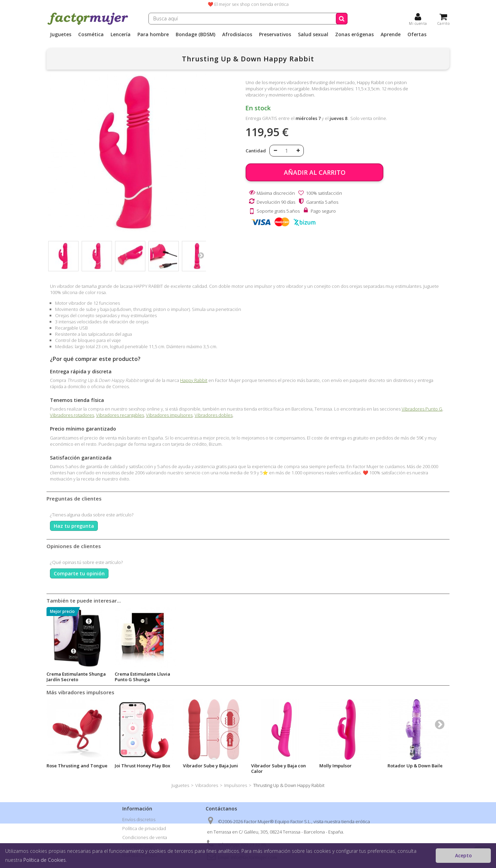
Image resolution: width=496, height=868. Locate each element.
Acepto (463, 855)
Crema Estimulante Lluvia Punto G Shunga (347, 677)
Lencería (121, 34)
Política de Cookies (45, 860)
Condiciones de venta (145, 837)
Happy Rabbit (194, 380)
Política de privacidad (144, 828)
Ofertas (417, 34)
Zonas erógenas (354, 34)
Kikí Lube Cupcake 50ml (72, 674)
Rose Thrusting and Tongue (77, 766)
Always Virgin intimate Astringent (208, 677)
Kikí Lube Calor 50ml (137, 674)
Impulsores (236, 785)
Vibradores (207, 785)
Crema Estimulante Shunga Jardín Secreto (281, 677)
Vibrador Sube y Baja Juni (210, 766)
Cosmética (91, 34)
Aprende (391, 34)
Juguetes (61, 34)
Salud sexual (313, 34)
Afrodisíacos (237, 34)
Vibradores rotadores (72, 415)
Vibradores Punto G (422, 409)
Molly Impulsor (335, 766)
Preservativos (275, 34)
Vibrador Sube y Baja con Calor (278, 768)
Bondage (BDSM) (195, 34)
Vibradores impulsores (169, 415)
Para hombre (153, 34)
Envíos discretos (139, 819)
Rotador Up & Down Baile (415, 766)
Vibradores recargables (120, 415)
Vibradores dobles (214, 415)
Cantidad (256, 151)
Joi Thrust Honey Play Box (142, 766)
